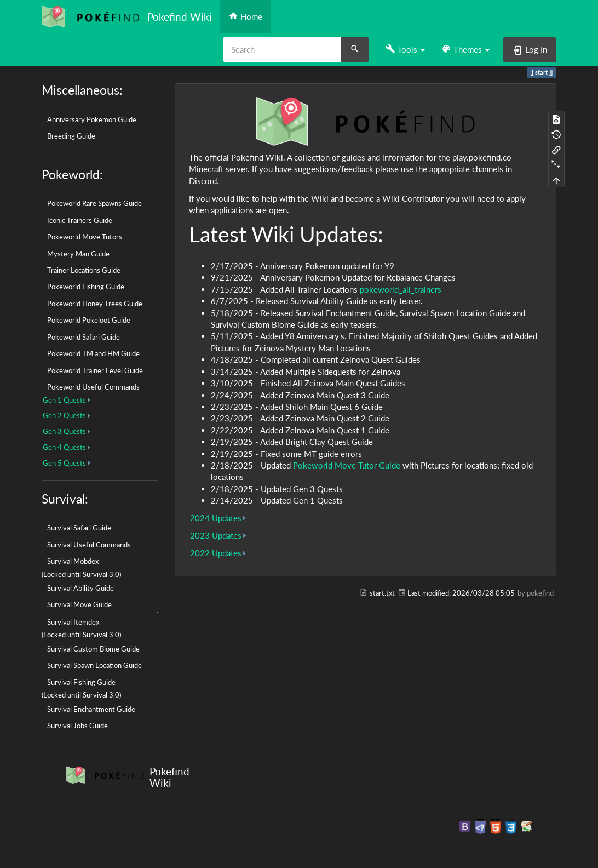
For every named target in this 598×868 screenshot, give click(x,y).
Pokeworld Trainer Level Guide (95, 370)
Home (245, 16)
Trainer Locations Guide (84, 270)
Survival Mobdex (73, 561)
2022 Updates (216, 553)
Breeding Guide (71, 136)
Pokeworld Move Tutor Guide (347, 465)
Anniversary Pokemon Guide (92, 119)
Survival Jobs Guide (77, 726)
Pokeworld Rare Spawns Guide (94, 203)
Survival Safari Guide (79, 528)
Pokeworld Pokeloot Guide (89, 320)
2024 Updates (216, 518)
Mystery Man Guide (78, 254)
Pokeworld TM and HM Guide (93, 353)
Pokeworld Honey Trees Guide (95, 304)
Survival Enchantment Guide (91, 709)
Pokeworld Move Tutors (85, 237)
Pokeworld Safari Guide (84, 337)
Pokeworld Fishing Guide (86, 287)
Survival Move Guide (79, 604)
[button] (405, 49)
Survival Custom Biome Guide (93, 649)
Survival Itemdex (73, 622)
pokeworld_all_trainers (401, 289)
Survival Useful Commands (89, 545)
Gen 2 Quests (64, 415)
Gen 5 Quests (64, 463)
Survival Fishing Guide (81, 682)
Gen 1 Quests (64, 400)
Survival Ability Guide (81, 588)
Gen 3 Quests (64, 431)
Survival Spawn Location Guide (94, 665)
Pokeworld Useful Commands (93, 387)
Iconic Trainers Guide (80, 220)
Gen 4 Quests (64, 447)
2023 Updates (216, 535)
